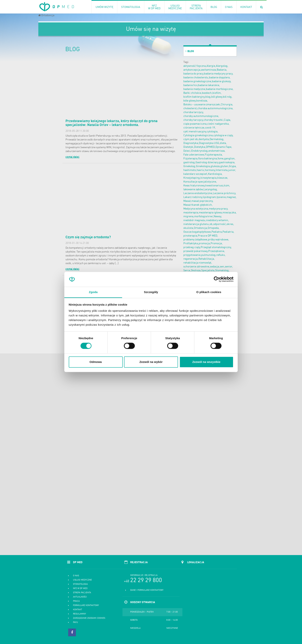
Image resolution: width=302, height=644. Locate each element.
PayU (75, 622)
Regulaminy (80, 614)
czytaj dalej (72, 157)
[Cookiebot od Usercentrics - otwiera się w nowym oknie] (217, 279)
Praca (76, 601)
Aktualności (80, 597)
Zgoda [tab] (93, 292)
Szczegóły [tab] (151, 292)
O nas (76, 576)
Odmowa (96, 362)
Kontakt (78, 610)
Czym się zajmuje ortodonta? (88, 237)
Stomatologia (80, 584)
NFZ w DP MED (80, 589)
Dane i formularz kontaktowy (147, 590)
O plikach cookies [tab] (209, 292)
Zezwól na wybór (151, 362)
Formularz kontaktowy (86, 606)
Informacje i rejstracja (144, 575)
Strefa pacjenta (82, 593)
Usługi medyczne (82, 580)
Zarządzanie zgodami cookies (89, 618)
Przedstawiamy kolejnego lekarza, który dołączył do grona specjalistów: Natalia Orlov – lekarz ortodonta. (112, 123)
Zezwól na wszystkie (206, 362)
